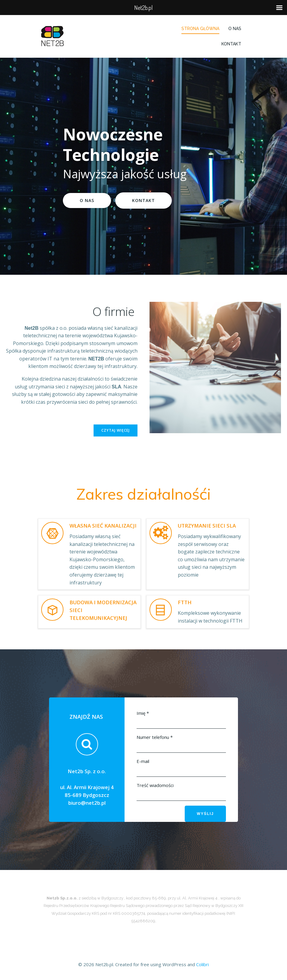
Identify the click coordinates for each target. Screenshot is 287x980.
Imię (143, 713)
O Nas (235, 29)
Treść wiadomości (155, 785)
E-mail (143, 761)
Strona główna (200, 29)
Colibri (202, 964)
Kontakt (231, 44)
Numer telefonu (155, 737)
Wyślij (205, 814)
